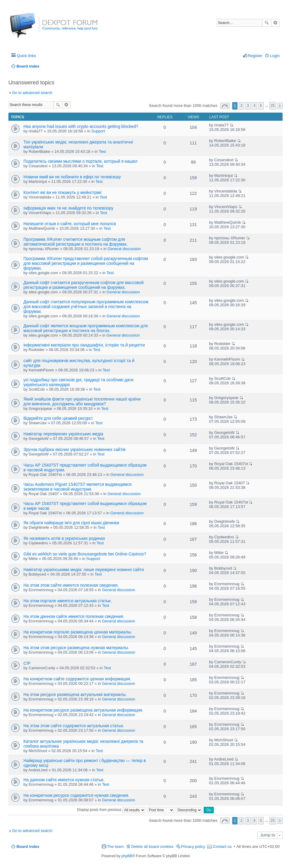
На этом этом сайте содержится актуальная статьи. (74, 726)
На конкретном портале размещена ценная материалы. (78, 632)
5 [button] (261, 106)
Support (98, 131)
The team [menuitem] (115, 847)
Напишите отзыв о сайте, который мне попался (70, 224)
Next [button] (280, 106)
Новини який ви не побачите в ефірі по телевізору (72, 177)
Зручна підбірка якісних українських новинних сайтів (74, 449)
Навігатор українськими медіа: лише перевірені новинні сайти (84, 570)
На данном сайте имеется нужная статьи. (64, 780)
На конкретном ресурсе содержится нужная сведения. (76, 795)
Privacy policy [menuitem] (193, 847)
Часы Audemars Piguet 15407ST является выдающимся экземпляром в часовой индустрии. (77, 487)
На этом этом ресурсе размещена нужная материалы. (76, 648)
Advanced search (275, 23)
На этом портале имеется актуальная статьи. (68, 601)
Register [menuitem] (255, 56)
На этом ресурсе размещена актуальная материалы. (75, 694)
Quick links (26, 56)
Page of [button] (225, 106)
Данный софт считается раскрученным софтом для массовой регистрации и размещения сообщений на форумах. (83, 285)
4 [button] (255, 106)
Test (102, 151)
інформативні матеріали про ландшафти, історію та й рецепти (84, 345)
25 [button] (273, 106)
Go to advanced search (32, 93)
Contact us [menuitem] (222, 847)
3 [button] (248, 106)
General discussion (124, 249)
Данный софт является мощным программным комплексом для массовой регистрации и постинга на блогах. (86, 328)
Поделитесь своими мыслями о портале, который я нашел (80, 161)
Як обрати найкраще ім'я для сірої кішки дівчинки (71, 523)
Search (267, 23)
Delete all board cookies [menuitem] (152, 847)
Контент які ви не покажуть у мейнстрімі (62, 192)
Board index (28, 847)
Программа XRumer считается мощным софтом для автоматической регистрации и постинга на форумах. (76, 242)
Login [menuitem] (275, 56)
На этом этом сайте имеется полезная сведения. (71, 585)
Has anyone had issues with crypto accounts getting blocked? (81, 126)
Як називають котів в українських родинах (64, 538)
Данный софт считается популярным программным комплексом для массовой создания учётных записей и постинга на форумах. (86, 307)
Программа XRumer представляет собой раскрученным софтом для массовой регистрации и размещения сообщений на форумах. (86, 263)
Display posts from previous (111, 810)
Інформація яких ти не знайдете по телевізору (68, 208)
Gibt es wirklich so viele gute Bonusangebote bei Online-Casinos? (85, 554)
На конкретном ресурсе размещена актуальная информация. (83, 710)
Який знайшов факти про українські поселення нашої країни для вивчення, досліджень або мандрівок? (82, 401)
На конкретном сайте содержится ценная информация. (77, 679)
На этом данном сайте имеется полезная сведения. (74, 616)
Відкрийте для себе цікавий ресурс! (58, 418)
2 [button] (242, 106)
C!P (27, 663)
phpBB (127, 856)
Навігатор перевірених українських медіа (63, 434)
